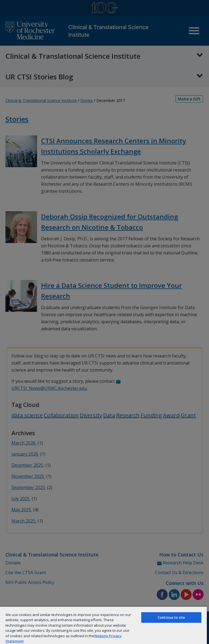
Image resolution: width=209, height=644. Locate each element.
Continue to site (171, 617)
